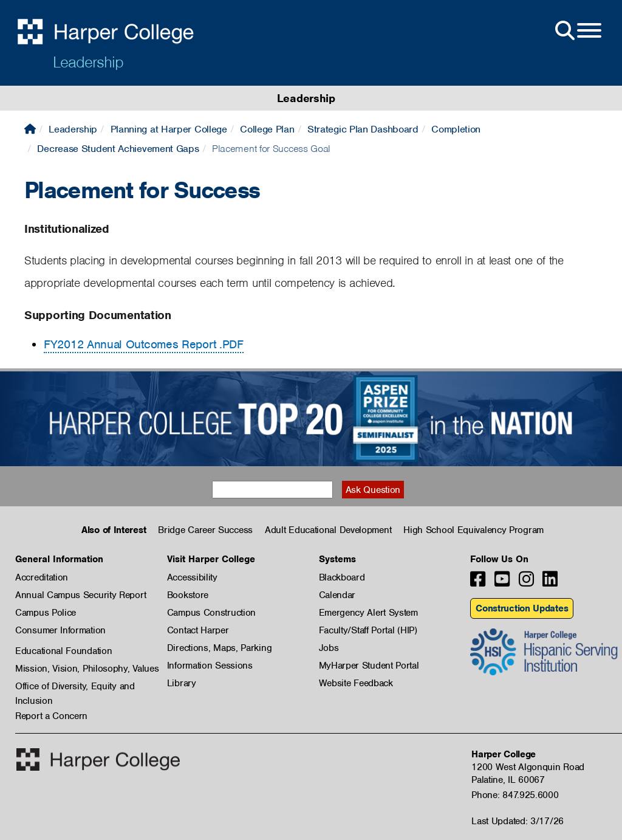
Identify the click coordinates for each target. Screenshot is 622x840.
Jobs (329, 648)
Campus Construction (211, 613)
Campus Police (46, 613)
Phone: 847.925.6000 (515, 795)
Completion (456, 129)
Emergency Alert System (368, 613)
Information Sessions (210, 666)
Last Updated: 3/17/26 (518, 821)
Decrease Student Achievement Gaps (118, 149)
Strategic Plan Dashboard (363, 129)
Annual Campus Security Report (80, 595)
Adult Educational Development (328, 530)
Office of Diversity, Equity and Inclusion (75, 687)
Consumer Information (60, 630)
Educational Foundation (63, 651)
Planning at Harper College (169, 129)
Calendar (337, 595)
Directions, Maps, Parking (220, 648)
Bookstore (188, 595)
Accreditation (42, 577)
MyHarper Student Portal (369, 666)
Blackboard (342, 577)
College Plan (267, 129)
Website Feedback (356, 683)
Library (182, 683)
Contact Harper (198, 630)
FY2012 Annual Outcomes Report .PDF (144, 344)
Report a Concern (51, 716)
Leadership (88, 62)
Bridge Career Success (205, 530)
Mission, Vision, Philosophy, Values (87, 669)
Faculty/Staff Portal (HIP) (368, 630)
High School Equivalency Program (473, 530)
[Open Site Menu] (577, 31)
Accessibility (192, 577)
